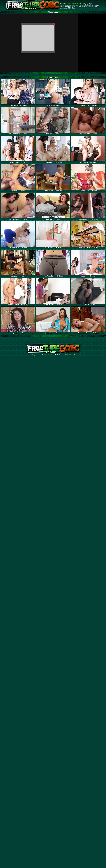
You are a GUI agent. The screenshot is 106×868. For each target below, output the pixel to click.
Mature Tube (64, 5)
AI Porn (82, 5)
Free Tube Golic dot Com (74, 4)
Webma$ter (73, 355)
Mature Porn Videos (74, 5)
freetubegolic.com (35, 355)
